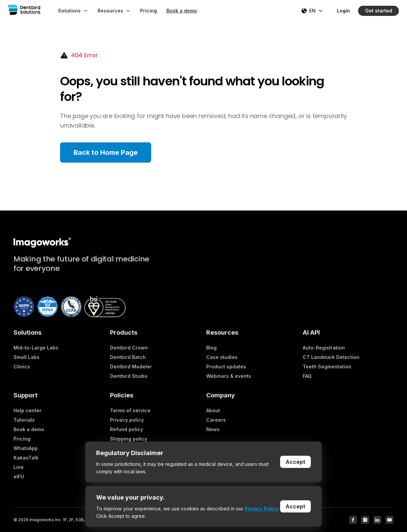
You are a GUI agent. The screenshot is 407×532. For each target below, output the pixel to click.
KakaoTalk (26, 458)
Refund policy (127, 429)
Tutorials (24, 420)
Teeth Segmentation (327, 367)
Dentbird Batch (128, 357)
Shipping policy (129, 439)
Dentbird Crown (129, 348)
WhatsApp (26, 448)
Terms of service (130, 410)
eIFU (19, 477)
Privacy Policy (262, 509)
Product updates (226, 367)
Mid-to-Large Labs (36, 348)
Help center (28, 410)
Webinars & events (229, 376)
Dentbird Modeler (131, 367)
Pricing (22, 439)
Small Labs (26, 357)
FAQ (307, 376)
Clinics (22, 367)
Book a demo (29, 429)
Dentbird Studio (129, 376)
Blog (211, 348)
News (213, 429)
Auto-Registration (324, 348)
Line (19, 467)
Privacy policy (127, 420)
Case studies (222, 357)
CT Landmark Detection (331, 357)
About (213, 410)
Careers (216, 420)
